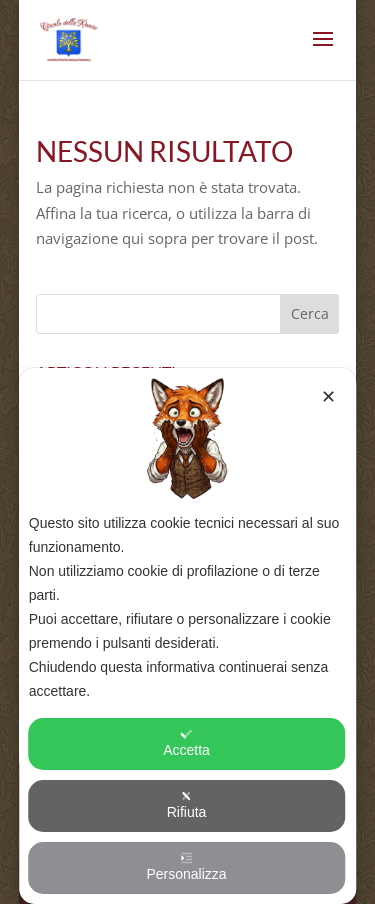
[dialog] (188, 636)
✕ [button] (328, 397)
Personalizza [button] (186, 867)
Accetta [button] (186, 743)
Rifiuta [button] (187, 805)
